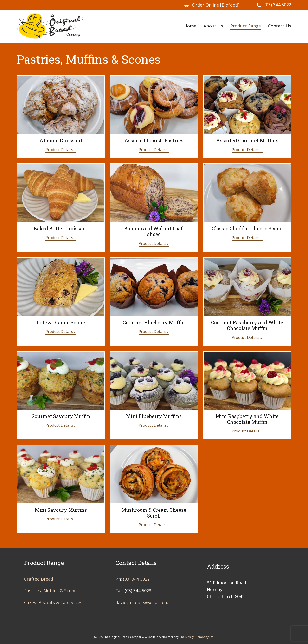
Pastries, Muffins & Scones (51, 591)
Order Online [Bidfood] (212, 5)
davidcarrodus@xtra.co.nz (142, 602)
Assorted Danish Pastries (154, 140)
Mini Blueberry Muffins (154, 416)
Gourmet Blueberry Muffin (154, 322)
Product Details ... (61, 150)
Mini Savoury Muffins (61, 510)
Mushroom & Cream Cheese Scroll (154, 513)
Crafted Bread (39, 579)
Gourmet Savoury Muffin (61, 416)
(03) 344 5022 (274, 5)
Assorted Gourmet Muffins (247, 140)
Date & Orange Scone (61, 322)
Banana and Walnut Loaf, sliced (154, 231)
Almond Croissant (61, 140)
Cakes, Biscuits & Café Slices (53, 602)
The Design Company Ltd (197, 637)
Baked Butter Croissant (61, 228)
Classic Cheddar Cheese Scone (247, 228)
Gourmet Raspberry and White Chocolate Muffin (247, 325)
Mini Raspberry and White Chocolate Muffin (247, 419)
